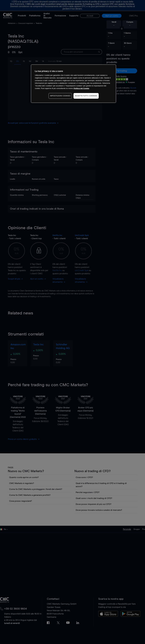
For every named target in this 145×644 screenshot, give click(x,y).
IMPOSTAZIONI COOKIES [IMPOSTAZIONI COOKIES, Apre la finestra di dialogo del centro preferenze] (60, 96)
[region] (73, 84)
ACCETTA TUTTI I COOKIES (86, 96)
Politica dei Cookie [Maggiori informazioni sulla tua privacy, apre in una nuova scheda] (81, 88)
